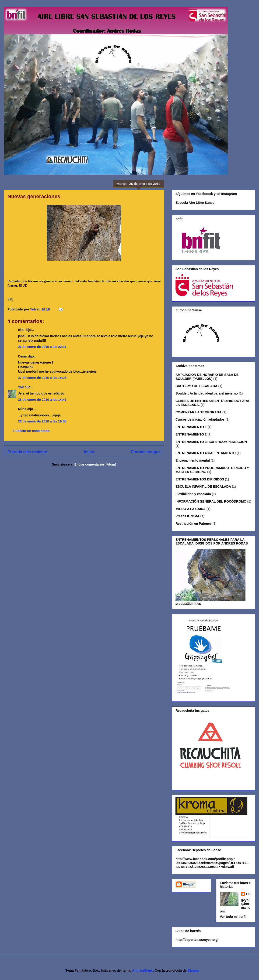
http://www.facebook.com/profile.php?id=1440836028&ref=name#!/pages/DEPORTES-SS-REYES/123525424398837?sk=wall (212, 863)
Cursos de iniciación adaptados (200, 419)
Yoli (21, 387)
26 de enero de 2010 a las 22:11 (42, 347)
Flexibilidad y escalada (193, 494)
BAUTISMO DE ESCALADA (196, 386)
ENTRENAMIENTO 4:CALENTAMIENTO (206, 453)
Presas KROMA (187, 516)
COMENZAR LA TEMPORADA (198, 412)
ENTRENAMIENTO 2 (191, 434)
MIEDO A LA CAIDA (191, 509)
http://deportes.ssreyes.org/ (197, 940)
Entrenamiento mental (193, 460)
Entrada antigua (146, 452)
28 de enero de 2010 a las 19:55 (42, 421)
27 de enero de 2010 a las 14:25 (42, 378)
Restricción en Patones (194, 524)
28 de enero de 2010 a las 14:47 (42, 400)
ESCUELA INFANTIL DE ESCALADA (203, 487)
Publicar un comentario (31, 431)
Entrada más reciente (27, 452)
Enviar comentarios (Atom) (95, 464)
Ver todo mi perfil (233, 917)
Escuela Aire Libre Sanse (195, 203)
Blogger (194, 970)
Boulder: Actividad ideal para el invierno (207, 393)
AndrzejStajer (142, 970)
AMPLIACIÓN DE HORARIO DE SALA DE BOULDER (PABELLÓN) (207, 377)
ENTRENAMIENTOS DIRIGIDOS (200, 479)
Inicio (89, 452)
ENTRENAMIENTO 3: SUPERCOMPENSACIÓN (211, 442)
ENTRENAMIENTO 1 (191, 427)
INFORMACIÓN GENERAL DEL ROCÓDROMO (211, 501)
